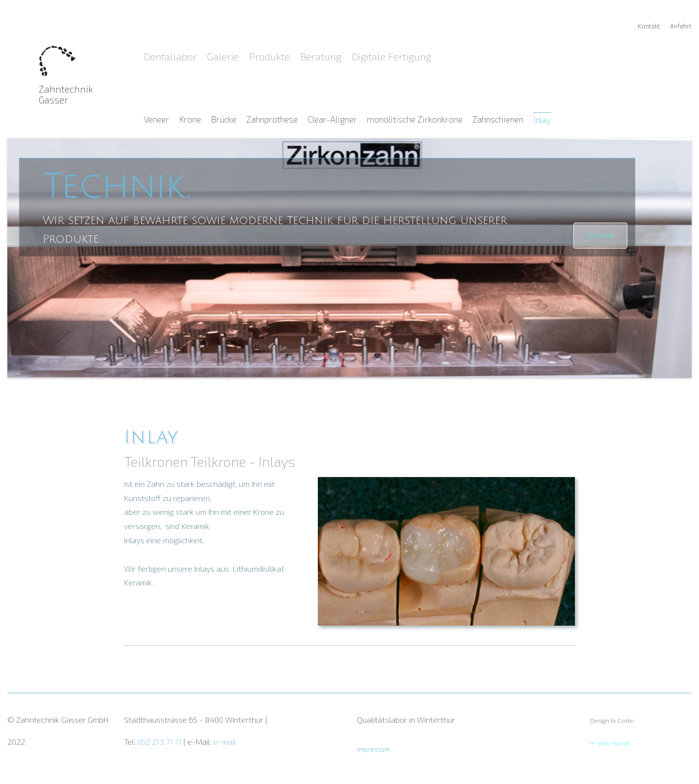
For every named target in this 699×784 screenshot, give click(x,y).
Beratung (322, 56)
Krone (191, 120)
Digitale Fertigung (391, 56)
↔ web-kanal (610, 743)
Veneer (157, 120)
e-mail (225, 742)
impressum (374, 750)
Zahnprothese (273, 120)
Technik (600, 235)
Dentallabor (171, 56)
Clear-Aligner (333, 120)
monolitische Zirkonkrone (416, 120)
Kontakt (650, 26)
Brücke (225, 120)
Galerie (224, 56)
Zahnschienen (499, 120)
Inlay (542, 120)
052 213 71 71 (160, 742)
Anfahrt (681, 26)
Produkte (271, 56)
